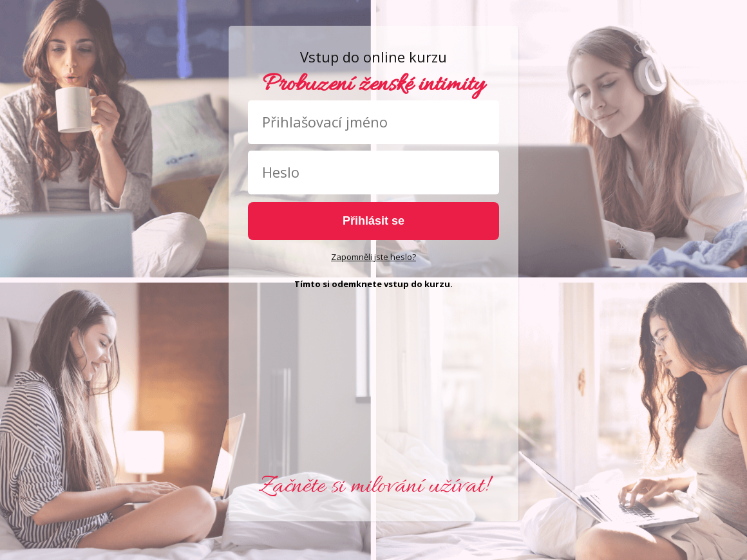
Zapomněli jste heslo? (373, 257)
